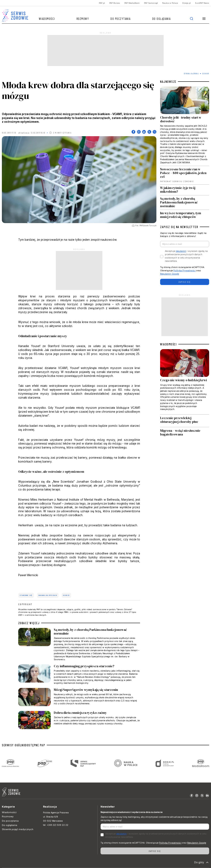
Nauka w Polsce (170, 3)
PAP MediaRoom (132, 3)
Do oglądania (162, 19)
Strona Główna (191, 74)
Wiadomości (47, 19)
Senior (206, 74)
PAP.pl (102, 3)
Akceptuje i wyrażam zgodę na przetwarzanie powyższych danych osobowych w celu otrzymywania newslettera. (186, 256)
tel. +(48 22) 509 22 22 (56, 825)
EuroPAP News (202, 3)
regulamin (181, 251)
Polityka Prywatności (185, 271)
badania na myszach (48, 595)
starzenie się (26, 595)
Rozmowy (83, 19)
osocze (66, 595)
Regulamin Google (170, 274)
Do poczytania (121, 19)
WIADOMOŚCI (168, 344)
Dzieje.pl (186, 3)
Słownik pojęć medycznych (18, 829)
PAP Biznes (115, 3)
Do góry (202, 862)
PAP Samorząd (151, 3)
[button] (204, 19)
